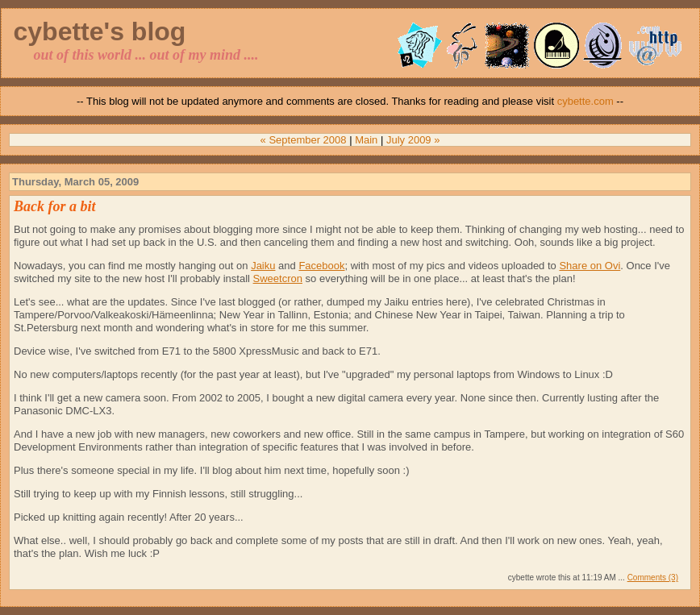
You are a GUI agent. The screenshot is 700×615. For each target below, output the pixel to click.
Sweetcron (278, 278)
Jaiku (263, 266)
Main (366, 140)
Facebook (321, 266)
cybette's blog (100, 31)
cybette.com (585, 101)
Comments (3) (653, 578)
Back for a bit (55, 206)
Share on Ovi (590, 266)
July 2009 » (413, 140)
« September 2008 (304, 140)
